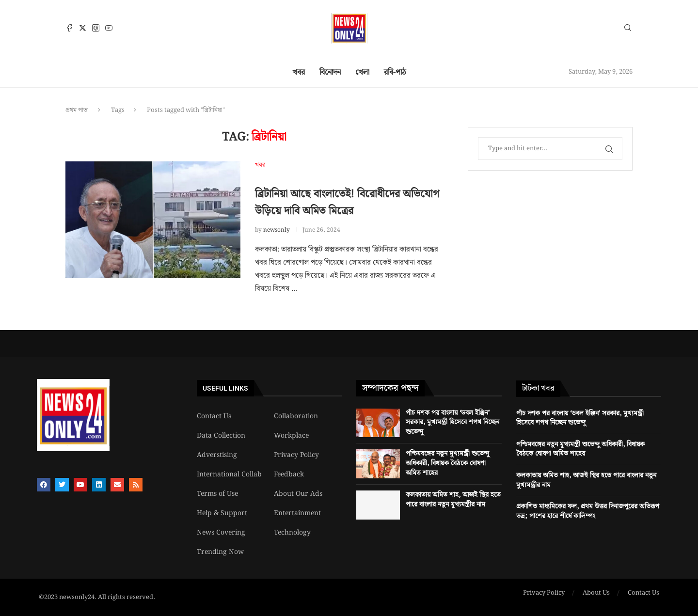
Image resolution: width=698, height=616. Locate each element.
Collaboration (296, 416)
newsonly (277, 230)
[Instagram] (96, 28)
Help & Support (222, 513)
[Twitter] (83, 28)
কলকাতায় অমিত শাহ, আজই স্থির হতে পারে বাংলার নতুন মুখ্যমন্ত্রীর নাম (453, 500)
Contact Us (214, 416)
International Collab (229, 474)
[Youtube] (109, 28)
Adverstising (217, 455)
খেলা (362, 72)
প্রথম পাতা (77, 110)
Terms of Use (217, 494)
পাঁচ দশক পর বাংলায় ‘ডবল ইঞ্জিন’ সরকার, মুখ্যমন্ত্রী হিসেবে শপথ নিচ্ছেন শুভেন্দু (452, 422)
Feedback (289, 474)
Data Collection (221, 436)
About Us (596, 593)
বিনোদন (330, 72)
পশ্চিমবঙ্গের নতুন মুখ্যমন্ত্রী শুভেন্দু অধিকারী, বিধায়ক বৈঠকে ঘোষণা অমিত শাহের (447, 463)
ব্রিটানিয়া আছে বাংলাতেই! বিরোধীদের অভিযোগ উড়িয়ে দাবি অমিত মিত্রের (347, 203)
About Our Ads (298, 494)
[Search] (628, 30)
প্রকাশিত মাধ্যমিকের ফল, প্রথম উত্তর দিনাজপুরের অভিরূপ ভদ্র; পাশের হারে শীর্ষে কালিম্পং (588, 511)
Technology (292, 533)
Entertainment (297, 513)
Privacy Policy (296, 455)
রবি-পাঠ (395, 72)
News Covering (221, 533)
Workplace (291, 436)
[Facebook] (70, 28)
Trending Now (220, 552)
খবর (299, 72)
